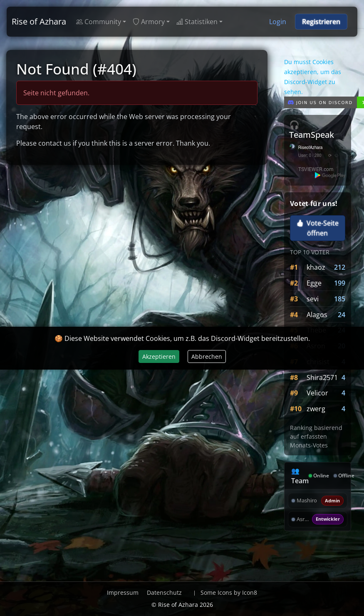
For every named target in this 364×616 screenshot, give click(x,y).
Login (278, 22)
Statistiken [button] (197, 22)
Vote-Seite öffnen (318, 228)
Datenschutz (164, 592)
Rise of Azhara (39, 21)
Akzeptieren (159, 356)
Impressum (123, 592)
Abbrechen (207, 356)
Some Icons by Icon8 (229, 592)
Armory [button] (149, 22)
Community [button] (99, 22)
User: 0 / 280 (310, 156)
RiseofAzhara (311, 148)
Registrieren (321, 22)
